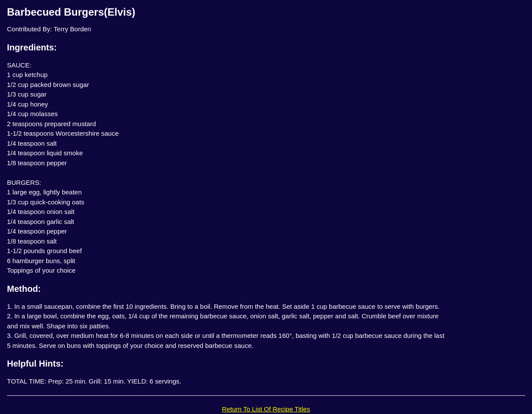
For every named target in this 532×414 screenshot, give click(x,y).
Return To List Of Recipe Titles (266, 409)
